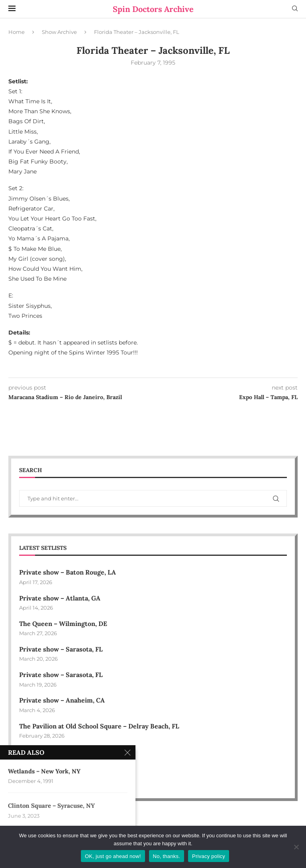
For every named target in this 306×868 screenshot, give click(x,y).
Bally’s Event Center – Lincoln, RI (70, 777)
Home (17, 32)
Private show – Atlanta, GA (60, 598)
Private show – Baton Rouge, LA (68, 572)
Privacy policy (209, 856)
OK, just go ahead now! (113, 856)
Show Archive (59, 32)
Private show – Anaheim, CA (62, 700)
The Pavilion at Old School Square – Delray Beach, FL (100, 726)
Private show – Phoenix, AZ (61, 752)
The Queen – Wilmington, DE (63, 624)
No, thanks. (167, 856)
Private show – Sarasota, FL (61, 649)
